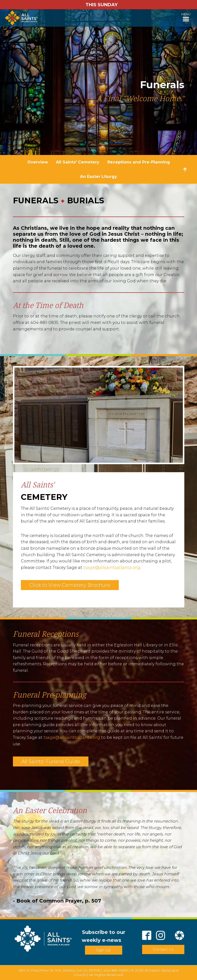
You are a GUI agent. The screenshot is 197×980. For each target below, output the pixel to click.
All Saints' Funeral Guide (51, 761)
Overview (38, 162)
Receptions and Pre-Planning (139, 162)
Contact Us (163, 949)
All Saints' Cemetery (78, 162)
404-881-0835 (116, 970)
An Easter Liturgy (98, 177)
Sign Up (103, 950)
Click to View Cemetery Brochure (70, 585)
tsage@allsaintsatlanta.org (112, 567)
